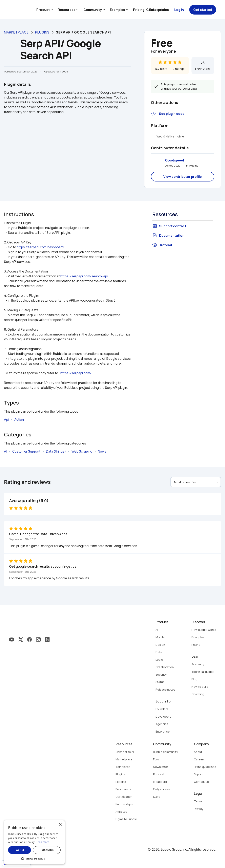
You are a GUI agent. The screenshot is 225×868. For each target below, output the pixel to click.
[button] (34, 858)
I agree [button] (19, 850)
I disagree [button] (47, 850)
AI (5, 451)
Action (19, 419)
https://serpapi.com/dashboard (40, 247)
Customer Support (26, 451)
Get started (203, 10)
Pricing (139, 10)
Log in (179, 10)
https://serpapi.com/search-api (84, 276)
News (102, 451)
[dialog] (34, 842)
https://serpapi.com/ (76, 373)
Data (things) (56, 451)
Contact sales (158, 10)
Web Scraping (82, 451)
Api (6, 419)
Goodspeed (175, 160)
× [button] (60, 825)
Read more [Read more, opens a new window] (43, 842)
